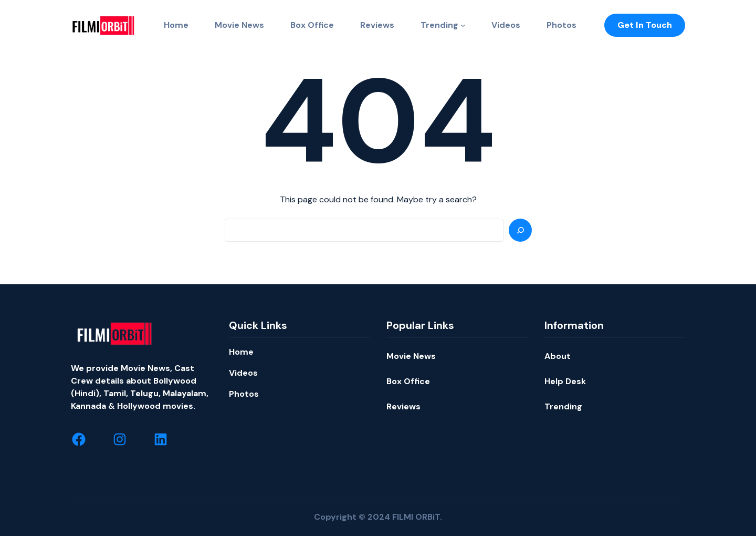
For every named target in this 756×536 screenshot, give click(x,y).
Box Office (408, 381)
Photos (244, 394)
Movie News (411, 356)
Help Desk (565, 381)
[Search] (520, 230)
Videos (243, 373)
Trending (439, 25)
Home (241, 352)
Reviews (403, 406)
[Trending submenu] (463, 25)
